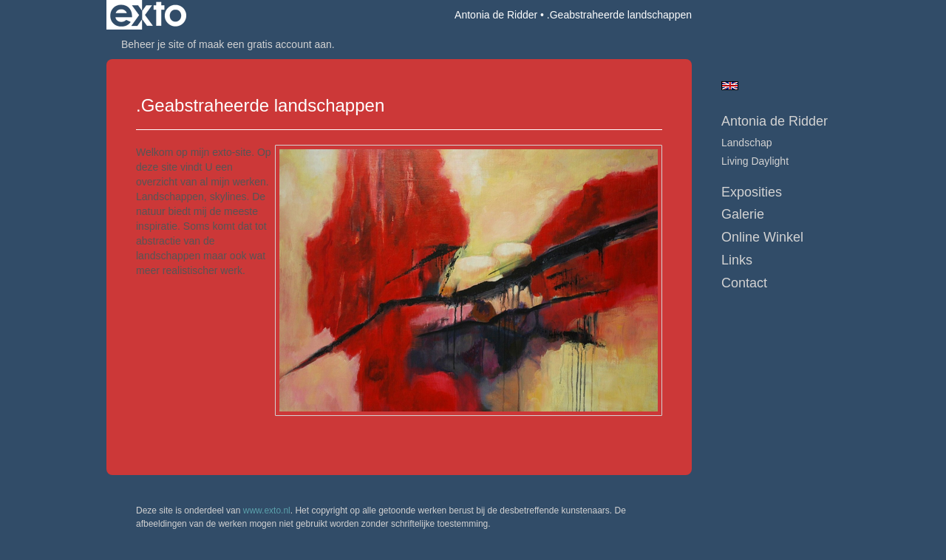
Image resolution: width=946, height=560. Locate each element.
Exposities (752, 192)
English (730, 86)
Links (737, 260)
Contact (744, 283)
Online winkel (762, 237)
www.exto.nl (267, 511)
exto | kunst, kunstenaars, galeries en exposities (148, 15)
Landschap (747, 143)
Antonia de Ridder (496, 15)
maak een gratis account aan (265, 44)
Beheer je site (153, 44)
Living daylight (755, 161)
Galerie (743, 214)
